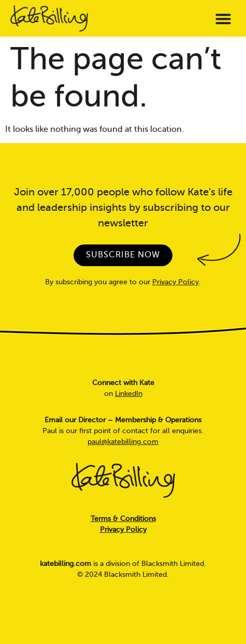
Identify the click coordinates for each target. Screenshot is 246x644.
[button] (223, 19)
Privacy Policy (176, 282)
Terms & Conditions (123, 519)
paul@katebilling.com (123, 442)
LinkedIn (129, 394)
